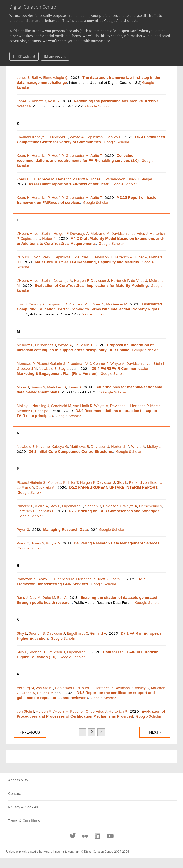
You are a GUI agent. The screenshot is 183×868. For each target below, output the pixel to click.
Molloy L (114, 137)
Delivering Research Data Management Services (117, 543)
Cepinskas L (96, 137)
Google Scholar (98, 106)
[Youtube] (110, 836)
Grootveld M (27, 369)
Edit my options (55, 56)
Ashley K (142, 688)
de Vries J (140, 234)
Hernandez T (46, 345)
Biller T (73, 483)
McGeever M (117, 304)
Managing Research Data (65, 530)
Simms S (38, 387)
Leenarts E (45, 511)
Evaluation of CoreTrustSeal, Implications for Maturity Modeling (91, 286)
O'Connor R (99, 364)
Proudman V (77, 364)
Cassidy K (37, 304)
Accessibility (18, 780)
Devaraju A (80, 234)
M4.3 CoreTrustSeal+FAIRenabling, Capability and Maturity (87, 262)
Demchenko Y (150, 506)
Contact (14, 794)
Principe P (43, 411)
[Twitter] (73, 836)
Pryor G (23, 530)
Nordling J (41, 406)
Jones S (23, 78)
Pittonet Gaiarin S (51, 364)
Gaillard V (98, 634)
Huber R (49, 239)
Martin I (156, 406)
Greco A (28, 693)
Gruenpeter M (77, 156)
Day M (35, 598)
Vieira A (41, 506)
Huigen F (61, 234)
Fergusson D (57, 304)
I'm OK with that (24, 56)
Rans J (22, 598)
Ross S (54, 101)
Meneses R (26, 364)
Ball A (36, 78)
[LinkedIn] (97, 836)
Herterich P (41, 156)
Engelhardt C (73, 506)
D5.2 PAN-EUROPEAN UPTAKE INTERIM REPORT (113, 487)
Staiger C (148, 179)
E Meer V (97, 304)
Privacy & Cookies (23, 807)
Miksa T (23, 387)
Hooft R (58, 156)
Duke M (49, 598)
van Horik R (83, 406)
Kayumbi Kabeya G (33, 137)
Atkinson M (78, 304)
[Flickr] (85, 836)
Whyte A (77, 137)
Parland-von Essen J (122, 179)
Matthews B (79, 447)
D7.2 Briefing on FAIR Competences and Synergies (114, 511)
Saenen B (93, 506)
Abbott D (39, 101)
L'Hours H (25, 234)
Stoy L (63, 369)
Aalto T (96, 156)
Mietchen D (57, 387)
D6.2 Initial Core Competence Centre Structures (71, 452)
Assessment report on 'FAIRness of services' (69, 184)
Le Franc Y (25, 488)
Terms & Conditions (24, 821)
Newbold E (59, 137)
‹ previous (30, 732)
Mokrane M (100, 234)
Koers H (23, 156)
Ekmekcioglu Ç (55, 78)
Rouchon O (79, 712)
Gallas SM (45, 693)
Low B (22, 304)
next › (155, 732)
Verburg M (25, 688)
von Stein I (43, 234)
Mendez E (25, 345)
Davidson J (120, 234)
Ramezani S (27, 579)
